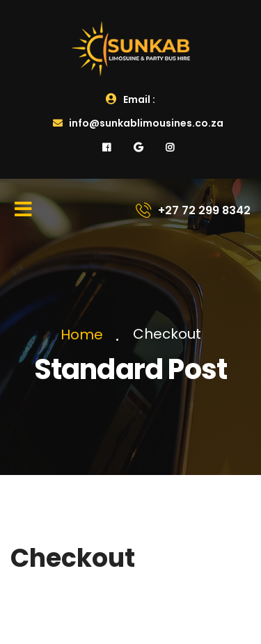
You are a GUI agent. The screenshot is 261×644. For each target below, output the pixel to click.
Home (85, 335)
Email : (130, 99)
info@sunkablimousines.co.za (138, 123)
